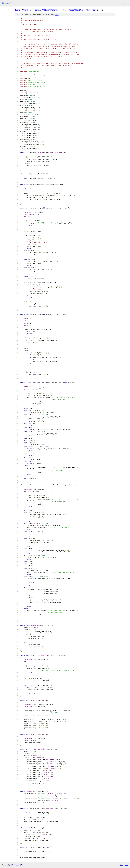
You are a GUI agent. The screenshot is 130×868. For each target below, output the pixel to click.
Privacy (18, 865)
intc (93, 10)
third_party (28, 10)
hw (88, 10)
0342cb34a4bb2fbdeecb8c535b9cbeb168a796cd (62, 10)
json (126, 865)
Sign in (126, 3)
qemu (37, 10)
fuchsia (18, 10)
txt (121, 865)
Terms (23, 865)
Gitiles (12, 865)
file (57, 15)
